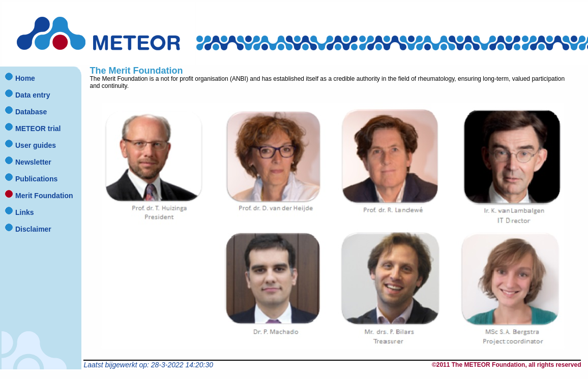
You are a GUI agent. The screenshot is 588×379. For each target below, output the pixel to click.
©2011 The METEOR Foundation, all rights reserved (507, 365)
